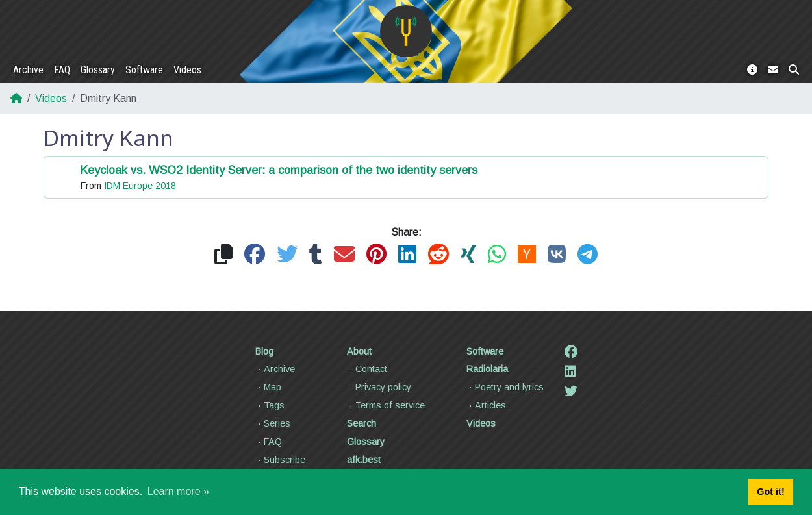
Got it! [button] (770, 492)
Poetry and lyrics (505, 387)
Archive (28, 70)
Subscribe (280, 460)
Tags (270, 405)
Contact (367, 369)
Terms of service (386, 405)
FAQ (62, 70)
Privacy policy (379, 387)
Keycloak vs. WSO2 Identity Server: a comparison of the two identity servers (279, 170)
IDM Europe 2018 (140, 186)
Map (268, 387)
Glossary (98, 70)
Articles (486, 405)
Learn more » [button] (178, 491)
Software (144, 70)
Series (273, 423)
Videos (187, 70)
